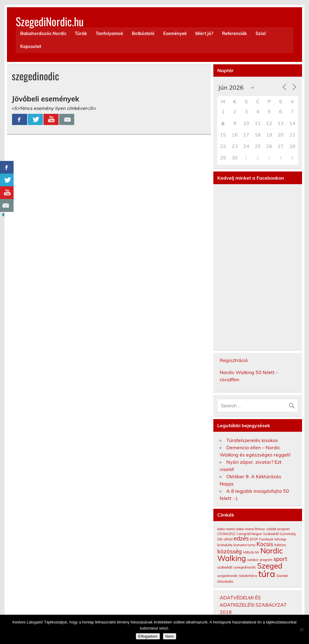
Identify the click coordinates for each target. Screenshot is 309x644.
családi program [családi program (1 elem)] (278, 529)
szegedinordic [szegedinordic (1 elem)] (228, 576)
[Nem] (301, 630)
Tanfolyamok (109, 34)
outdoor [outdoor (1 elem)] (253, 560)
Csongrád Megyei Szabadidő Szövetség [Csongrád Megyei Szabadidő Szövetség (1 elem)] (266, 534)
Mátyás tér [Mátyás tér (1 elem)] (251, 552)
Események (175, 34)
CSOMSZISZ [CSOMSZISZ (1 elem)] (226, 534)
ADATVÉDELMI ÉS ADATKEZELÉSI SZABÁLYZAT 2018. (253, 605)
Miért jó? (204, 34)
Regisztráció (234, 360)
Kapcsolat (31, 46)
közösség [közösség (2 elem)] (230, 551)
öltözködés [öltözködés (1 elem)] (225, 582)
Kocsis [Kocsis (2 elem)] (265, 544)
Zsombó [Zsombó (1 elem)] (282, 576)
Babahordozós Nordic (43, 34)
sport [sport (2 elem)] (280, 559)
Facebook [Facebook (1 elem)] (266, 539)
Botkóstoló (143, 34)
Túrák (81, 34)
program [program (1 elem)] (266, 560)
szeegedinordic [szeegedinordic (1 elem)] (245, 567)
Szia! (261, 34)
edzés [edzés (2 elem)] (241, 538)
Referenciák (234, 34)
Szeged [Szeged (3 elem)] (270, 566)
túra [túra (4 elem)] (267, 574)
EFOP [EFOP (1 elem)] (254, 539)
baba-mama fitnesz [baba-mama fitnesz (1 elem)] (251, 529)
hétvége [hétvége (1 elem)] (280, 539)
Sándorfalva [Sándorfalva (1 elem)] (248, 576)
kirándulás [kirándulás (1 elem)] (225, 545)
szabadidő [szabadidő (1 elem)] (225, 567)
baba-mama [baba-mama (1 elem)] (226, 529)
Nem (170, 636)
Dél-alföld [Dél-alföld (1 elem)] (225, 539)
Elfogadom (148, 636)
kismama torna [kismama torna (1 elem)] (244, 545)
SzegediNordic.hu (50, 21)
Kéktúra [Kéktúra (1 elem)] (280, 545)
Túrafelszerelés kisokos (252, 440)
